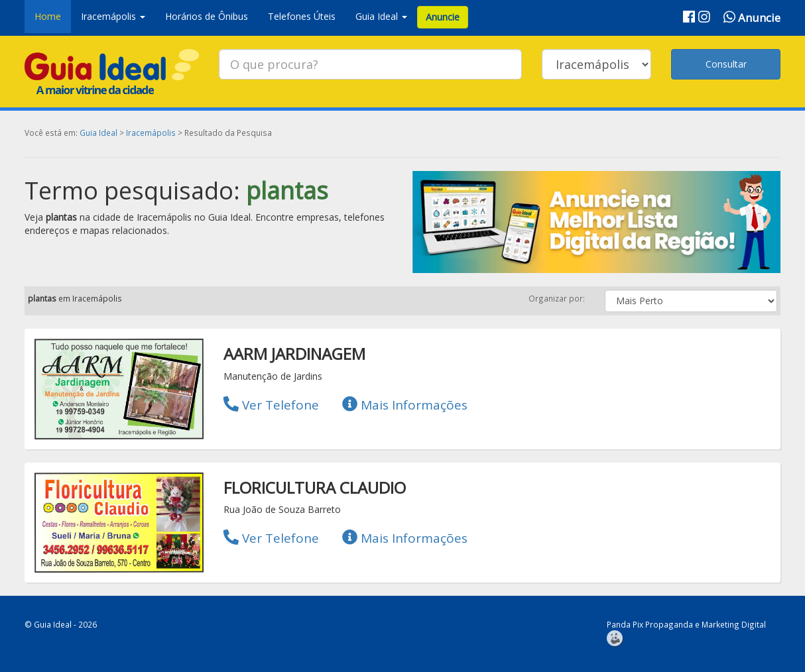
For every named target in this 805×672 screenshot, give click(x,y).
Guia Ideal (98, 133)
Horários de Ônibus (207, 16)
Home (48, 16)
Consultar (726, 64)
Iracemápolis (151, 133)
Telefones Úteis (302, 16)
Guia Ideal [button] (381, 16)
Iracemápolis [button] (113, 16)
